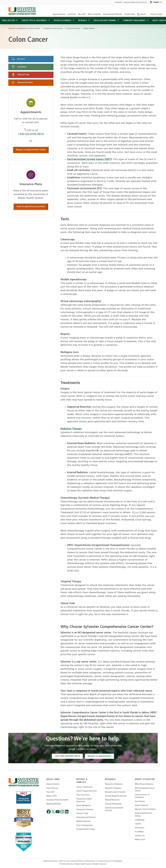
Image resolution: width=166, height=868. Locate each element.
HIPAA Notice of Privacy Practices (98, 861)
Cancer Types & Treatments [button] (34, 21)
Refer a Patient (94, 14)
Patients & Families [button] (63, 21)
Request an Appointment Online (31, 150)
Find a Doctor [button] (8, 21)
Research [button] (83, 21)
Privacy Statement (77, 861)
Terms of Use (64, 861)
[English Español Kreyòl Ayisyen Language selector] (156, 2)
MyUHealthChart (54, 804)
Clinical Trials (20, 75)
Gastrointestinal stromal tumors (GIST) (89, 159)
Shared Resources (112, 800)
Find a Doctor (52, 788)
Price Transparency (84, 825)
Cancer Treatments (84, 787)
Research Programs (113, 788)
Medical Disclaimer (51, 861)
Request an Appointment (100, 756)
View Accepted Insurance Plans (31, 207)
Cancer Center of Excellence (142, 796)
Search (141, 14)
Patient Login (155, 14)
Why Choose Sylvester (144, 784)
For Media (139, 832)
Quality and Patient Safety (143, 815)
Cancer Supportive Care (86, 791)
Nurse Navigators (84, 806)
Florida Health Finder (86, 829)
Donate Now (130, 14)
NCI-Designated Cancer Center (145, 790)
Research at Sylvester (114, 784)
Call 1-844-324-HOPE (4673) (67, 756)
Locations (72, 14)
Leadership (140, 820)
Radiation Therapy (71, 429)
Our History (140, 802)
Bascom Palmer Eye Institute (135, 2)
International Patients (113, 14)
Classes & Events (22, 83)
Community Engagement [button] (134, 21)
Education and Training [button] (105, 21)
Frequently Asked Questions (84, 800)
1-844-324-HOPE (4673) (31, 134)
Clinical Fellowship (113, 804)
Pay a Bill (82, 14)
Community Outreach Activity (114, 809)
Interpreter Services (85, 810)
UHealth (118, 2)
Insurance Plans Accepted (57, 800)
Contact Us (140, 836)
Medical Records (83, 821)
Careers (138, 824)
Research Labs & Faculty (115, 792)
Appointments (59, 14)
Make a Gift (52, 796)
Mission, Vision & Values (145, 809)
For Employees (117, 861)
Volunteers (140, 828)
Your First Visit (83, 795)
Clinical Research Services (116, 796)
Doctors (18, 59)
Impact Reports (142, 805)
